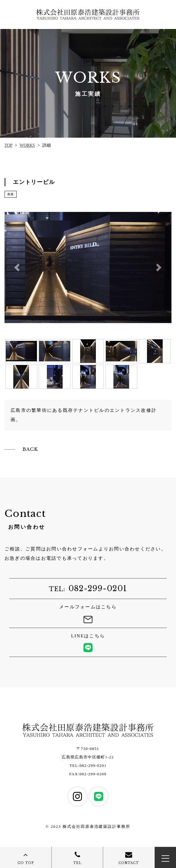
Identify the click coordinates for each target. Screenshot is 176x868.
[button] (17, 267)
